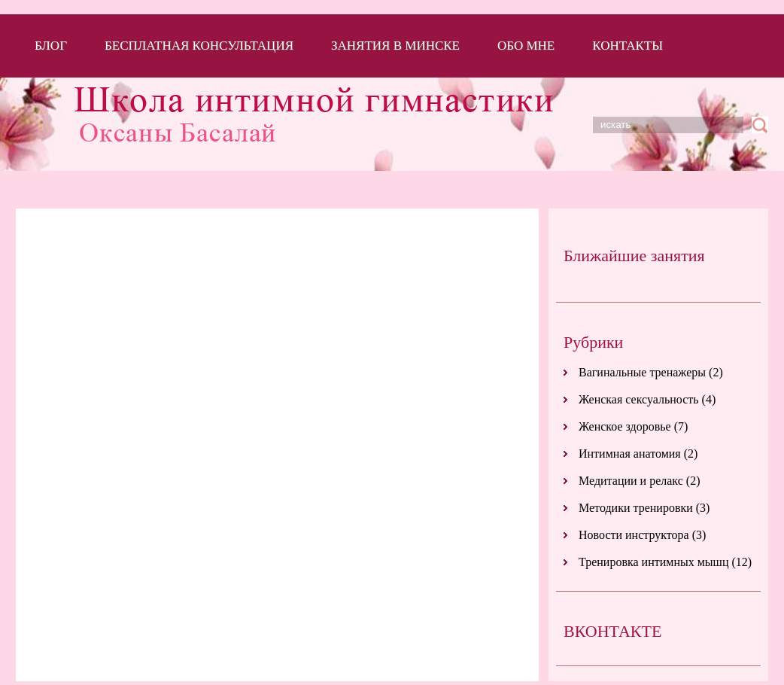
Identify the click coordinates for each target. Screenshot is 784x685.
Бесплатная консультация (199, 46)
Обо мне (526, 46)
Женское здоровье (625, 426)
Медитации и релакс (631, 481)
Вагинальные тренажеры (642, 372)
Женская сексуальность (639, 399)
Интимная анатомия (630, 454)
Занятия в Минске (395, 46)
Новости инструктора (634, 535)
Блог (51, 46)
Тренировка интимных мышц (653, 562)
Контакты (628, 46)
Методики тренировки (636, 508)
